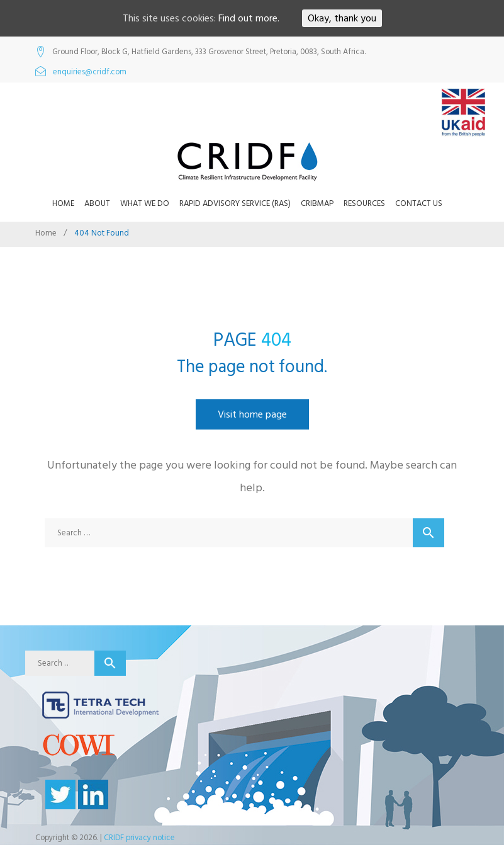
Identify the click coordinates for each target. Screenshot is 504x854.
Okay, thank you (342, 18)
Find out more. (249, 18)
